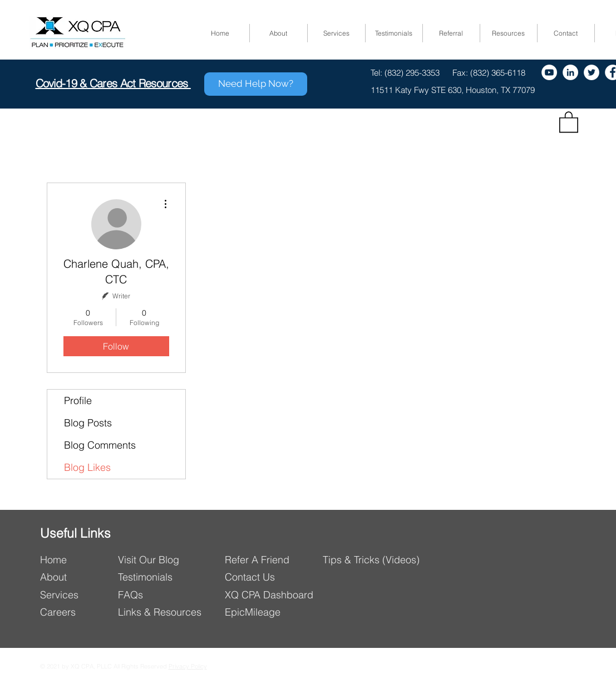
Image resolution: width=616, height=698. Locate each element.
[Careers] (75, 612)
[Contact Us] (275, 577)
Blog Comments (100, 445)
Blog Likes (87, 467)
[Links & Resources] (164, 612)
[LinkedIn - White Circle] (570, 72)
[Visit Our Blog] (167, 560)
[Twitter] (592, 72)
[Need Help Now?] (256, 84)
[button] (569, 121)
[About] (75, 577)
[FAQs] (160, 595)
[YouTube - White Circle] (549, 72)
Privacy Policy (188, 666)
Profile (78, 400)
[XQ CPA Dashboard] (275, 595)
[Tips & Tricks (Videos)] (373, 560)
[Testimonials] (150, 577)
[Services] (75, 595)
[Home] (75, 560)
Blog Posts (88, 423)
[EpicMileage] (275, 612)
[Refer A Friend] (273, 560)
